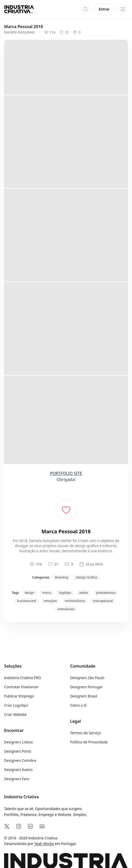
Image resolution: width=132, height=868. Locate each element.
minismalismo (75, 601)
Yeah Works (44, 844)
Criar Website (15, 714)
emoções (50, 601)
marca (47, 593)
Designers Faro (17, 779)
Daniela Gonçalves (20, 32)
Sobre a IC (79, 705)
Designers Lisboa (18, 742)
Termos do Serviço (86, 733)
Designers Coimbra (20, 760)
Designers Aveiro (18, 770)
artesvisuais (66, 609)
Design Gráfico (87, 577)
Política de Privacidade (89, 742)
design (29, 593)
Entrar (104, 9)
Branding (62, 577)
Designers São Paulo (87, 678)
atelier (84, 593)
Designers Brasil (84, 696)
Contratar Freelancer (21, 687)
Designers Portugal (86, 687)
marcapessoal (103, 601)
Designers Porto (18, 751)
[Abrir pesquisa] (86, 9)
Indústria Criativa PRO (23, 678)
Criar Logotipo (16, 705)
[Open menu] (123, 9)
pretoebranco (106, 593)
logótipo (65, 593)
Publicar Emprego (19, 696)
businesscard (27, 601)
